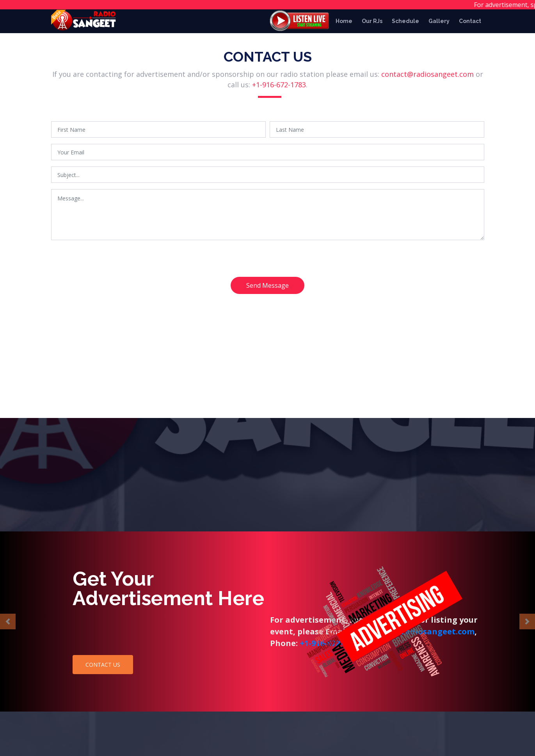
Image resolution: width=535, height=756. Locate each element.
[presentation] (110, 263)
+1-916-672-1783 (279, 86)
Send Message (267, 287)
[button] (8, 621)
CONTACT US (103, 665)
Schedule (405, 21)
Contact (470, 21)
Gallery (439, 21)
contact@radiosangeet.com (427, 76)
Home (344, 21)
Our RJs (372, 21)
